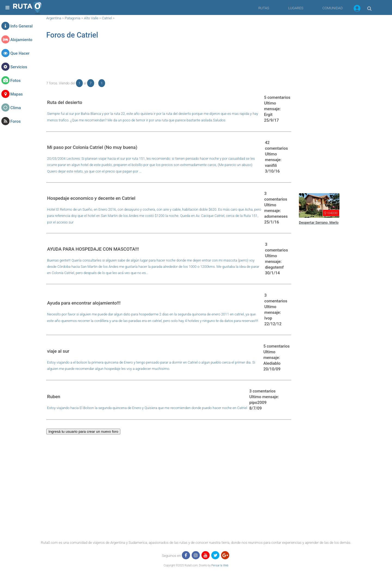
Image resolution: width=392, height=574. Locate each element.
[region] (169, 62)
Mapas (16, 94)
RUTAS (264, 8)
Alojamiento (21, 40)
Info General (22, 26)
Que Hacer (20, 53)
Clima (16, 108)
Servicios (19, 67)
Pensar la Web (220, 565)
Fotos (16, 81)
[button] (357, 9)
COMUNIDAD (333, 8)
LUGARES (296, 8)
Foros (16, 121)
